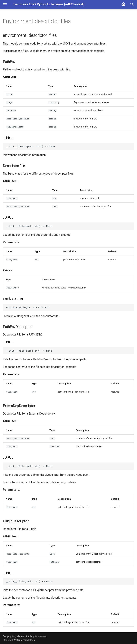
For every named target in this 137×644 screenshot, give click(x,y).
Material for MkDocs (24, 640)
